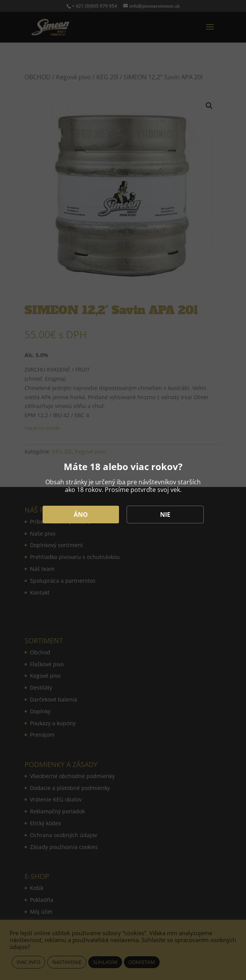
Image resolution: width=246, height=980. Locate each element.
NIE (165, 515)
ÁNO (81, 515)
